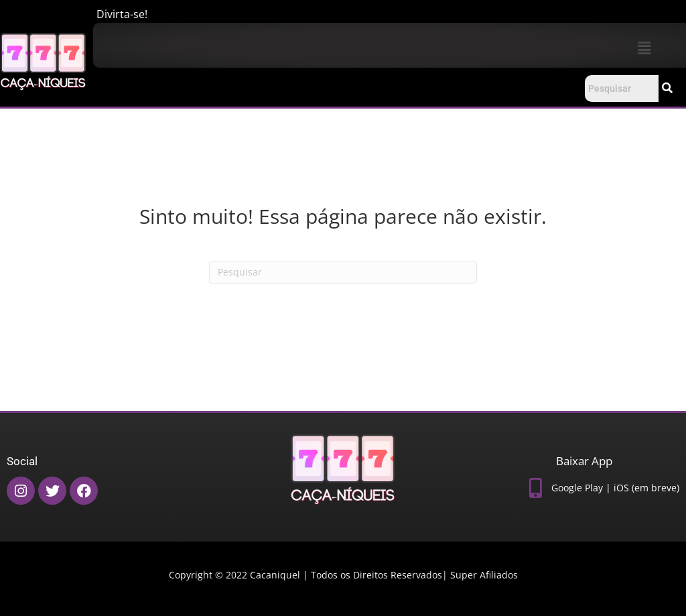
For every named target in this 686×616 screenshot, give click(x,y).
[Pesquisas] (343, 272)
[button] (644, 48)
